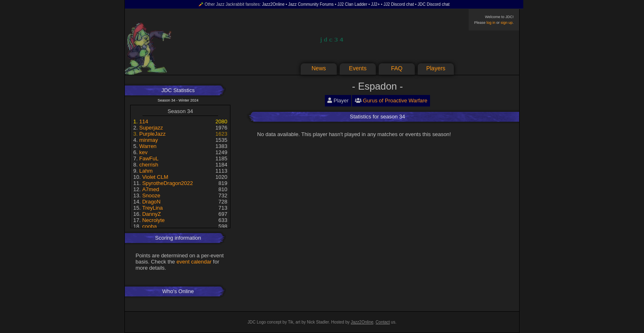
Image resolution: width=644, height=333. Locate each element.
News (319, 68)
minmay (149, 140)
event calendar (194, 262)
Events (358, 68)
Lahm (146, 171)
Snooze (151, 195)
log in (491, 23)
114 (144, 121)
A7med (151, 189)
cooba (149, 226)
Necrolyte (153, 220)
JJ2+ (375, 4)
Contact (383, 322)
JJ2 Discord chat (399, 4)
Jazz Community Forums (311, 4)
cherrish (149, 165)
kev (143, 152)
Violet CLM (155, 177)
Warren (148, 146)
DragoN (151, 202)
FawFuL (149, 158)
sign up (507, 23)
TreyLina (152, 208)
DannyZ (152, 214)
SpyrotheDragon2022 (168, 183)
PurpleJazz (152, 134)
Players (436, 68)
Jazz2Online (273, 4)
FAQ (397, 68)
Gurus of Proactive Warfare (395, 101)
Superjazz (151, 128)
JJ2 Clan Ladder (352, 4)
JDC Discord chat (434, 4)
